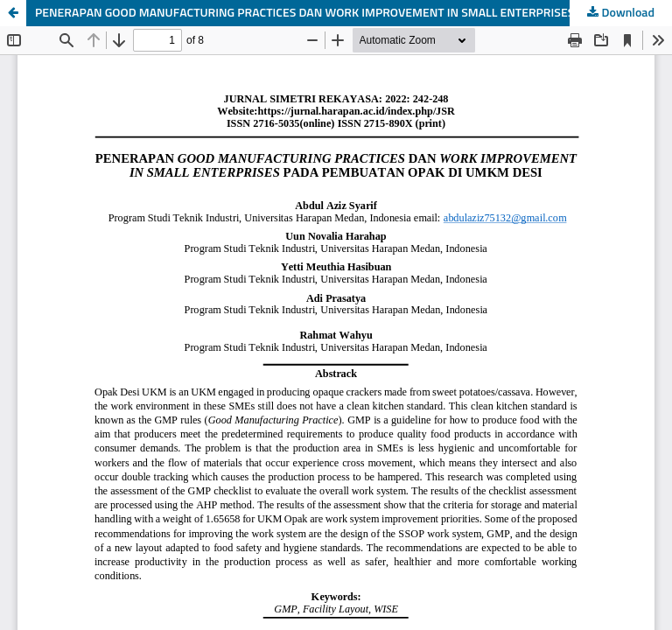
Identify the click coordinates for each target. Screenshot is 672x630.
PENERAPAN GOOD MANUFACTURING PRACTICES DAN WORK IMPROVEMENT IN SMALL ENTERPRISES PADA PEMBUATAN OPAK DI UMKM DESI (353, 13)
